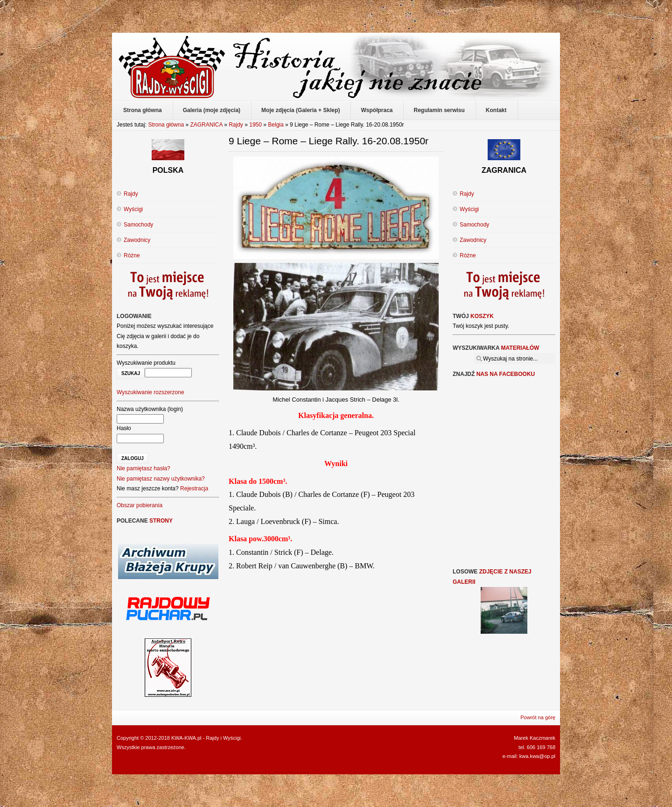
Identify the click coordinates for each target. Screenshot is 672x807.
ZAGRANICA (206, 125)
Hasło (124, 428)
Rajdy (236, 125)
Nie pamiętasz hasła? (143, 468)
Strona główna (166, 125)
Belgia (276, 125)
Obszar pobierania (140, 505)
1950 (255, 125)
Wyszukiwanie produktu (146, 363)
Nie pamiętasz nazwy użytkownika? (161, 479)
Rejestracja (194, 488)
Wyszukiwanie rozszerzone (150, 392)
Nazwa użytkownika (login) (150, 409)
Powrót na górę (538, 717)
